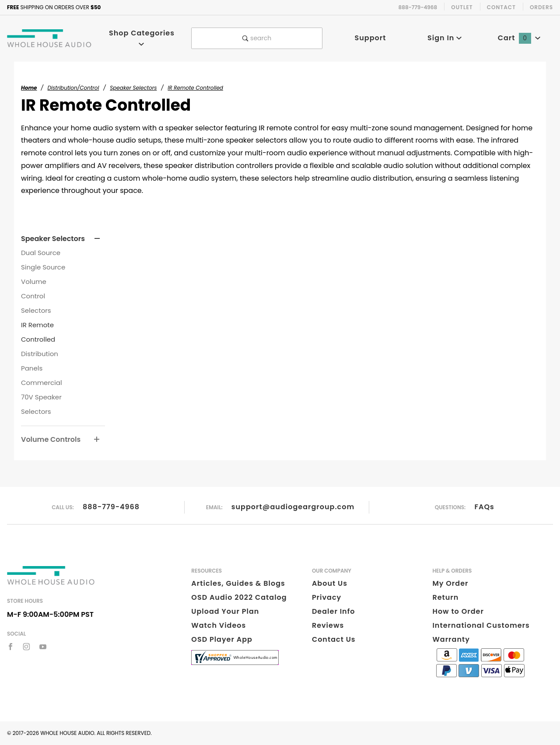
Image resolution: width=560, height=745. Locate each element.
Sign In (445, 38)
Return (445, 597)
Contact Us (334, 639)
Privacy (327, 597)
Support (370, 38)
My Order (450, 583)
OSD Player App (222, 639)
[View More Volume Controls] (97, 440)
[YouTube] (43, 647)
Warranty (451, 639)
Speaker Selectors (53, 239)
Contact (501, 7)
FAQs (485, 507)
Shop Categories (142, 37)
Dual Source (41, 253)
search (257, 38)
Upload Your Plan (225, 611)
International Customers (481, 625)
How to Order (458, 611)
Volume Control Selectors (36, 296)
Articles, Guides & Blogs (238, 583)
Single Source (43, 267)
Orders (541, 7)
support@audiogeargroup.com (293, 507)
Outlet (462, 7)
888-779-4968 (111, 507)
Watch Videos (219, 625)
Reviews (328, 625)
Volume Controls (51, 439)
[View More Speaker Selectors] (97, 239)
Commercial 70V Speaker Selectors (42, 397)
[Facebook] (10, 647)
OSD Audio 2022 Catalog (239, 597)
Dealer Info (334, 611)
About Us (330, 583)
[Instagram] (26, 647)
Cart (519, 38)
